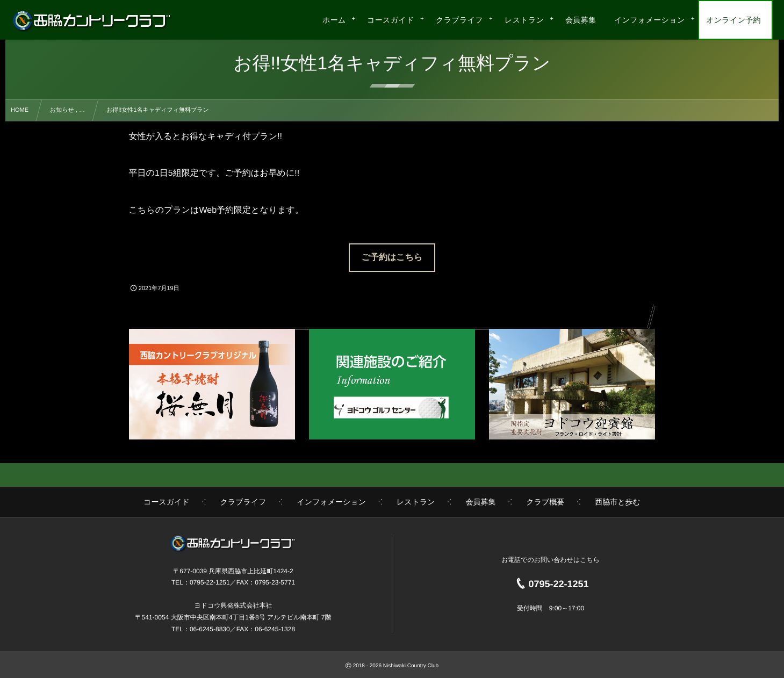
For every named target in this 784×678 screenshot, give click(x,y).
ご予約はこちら (392, 258)
